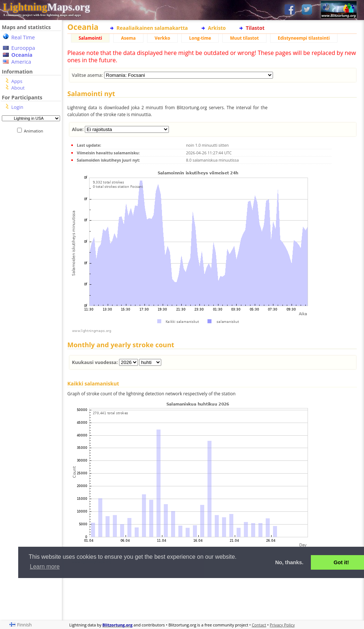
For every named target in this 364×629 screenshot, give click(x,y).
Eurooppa (23, 48)
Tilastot (255, 28)
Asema (128, 38)
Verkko (163, 38)
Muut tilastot (244, 38)
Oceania (22, 55)
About (18, 88)
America (21, 62)
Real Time (23, 37)
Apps (17, 81)
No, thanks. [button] (289, 562)
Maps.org (46, 7)
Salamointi (90, 38)
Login (17, 107)
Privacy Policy (282, 625)
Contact (259, 625)
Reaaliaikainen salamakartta (152, 28)
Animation (35, 131)
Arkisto (217, 28)
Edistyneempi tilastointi (304, 38)
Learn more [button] (45, 567)
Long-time (200, 38)
